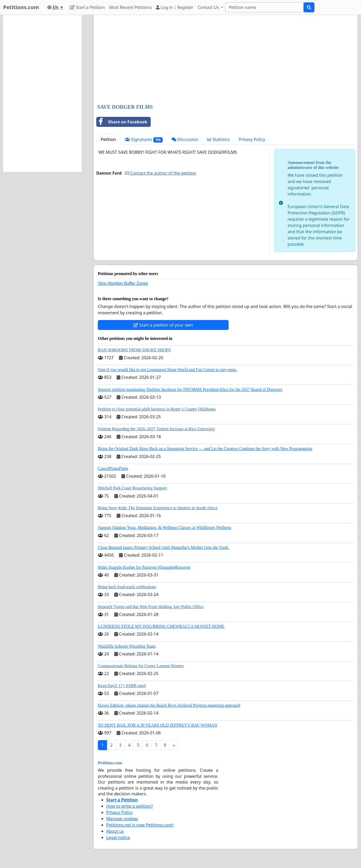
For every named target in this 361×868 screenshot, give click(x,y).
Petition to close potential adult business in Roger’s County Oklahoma (157, 409)
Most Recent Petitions (130, 7)
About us (115, 831)
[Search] (264, 7)
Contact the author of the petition (161, 173)
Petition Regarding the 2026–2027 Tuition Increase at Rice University (156, 429)
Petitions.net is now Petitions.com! (140, 825)
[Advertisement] (226, 60)
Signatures (144, 139)
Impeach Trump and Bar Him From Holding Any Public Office (151, 607)
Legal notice (118, 837)
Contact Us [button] (209, 7)
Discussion (185, 139)
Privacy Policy (252, 139)
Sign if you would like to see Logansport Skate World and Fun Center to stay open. (167, 370)
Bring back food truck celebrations (127, 587)
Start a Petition (87, 7)
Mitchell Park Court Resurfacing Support (132, 488)
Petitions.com (21, 7)
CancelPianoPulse (113, 468)
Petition (108, 139)
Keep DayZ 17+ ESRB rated (122, 686)
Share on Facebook (122, 122)
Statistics (219, 139)
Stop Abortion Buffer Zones (123, 283)
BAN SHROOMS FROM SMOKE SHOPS (134, 350)
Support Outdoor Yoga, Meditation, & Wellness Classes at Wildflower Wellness (165, 527)
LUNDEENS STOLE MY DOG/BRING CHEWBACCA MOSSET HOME (161, 626)
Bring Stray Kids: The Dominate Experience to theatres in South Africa (157, 508)
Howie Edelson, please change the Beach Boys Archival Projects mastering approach (169, 705)
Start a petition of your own (163, 325)
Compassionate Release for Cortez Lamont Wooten (141, 666)
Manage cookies (122, 819)
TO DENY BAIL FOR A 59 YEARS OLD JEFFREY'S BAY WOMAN (157, 725)
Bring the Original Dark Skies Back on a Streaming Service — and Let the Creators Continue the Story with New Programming (205, 449)
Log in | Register (175, 7)
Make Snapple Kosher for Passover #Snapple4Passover (144, 567)
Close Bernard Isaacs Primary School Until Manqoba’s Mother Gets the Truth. (163, 547)
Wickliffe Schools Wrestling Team (127, 646)
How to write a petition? (129, 806)
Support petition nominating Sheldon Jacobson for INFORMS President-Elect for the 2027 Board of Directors (190, 389)
